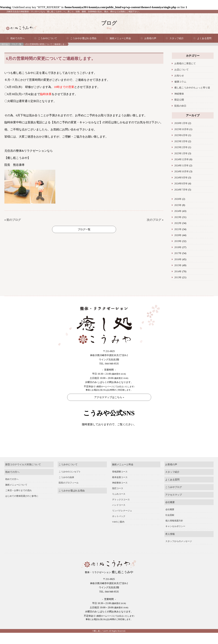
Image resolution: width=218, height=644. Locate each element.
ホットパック (119, 528)
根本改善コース (120, 488)
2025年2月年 (181, 147)
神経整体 (179, 94)
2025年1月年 (181, 153)
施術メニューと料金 (120, 38)
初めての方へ (17, 38)
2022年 (178, 223)
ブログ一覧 (16, 44)
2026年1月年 (181, 123)
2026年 (178, 199)
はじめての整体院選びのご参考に (22, 507)
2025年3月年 (181, 141)
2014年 (178, 271)
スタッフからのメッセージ (179, 553)
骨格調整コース (120, 483)
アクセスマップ (174, 506)
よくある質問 (204, 38)
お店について (182, 70)
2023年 (178, 217)
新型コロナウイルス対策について (23, 475)
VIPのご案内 (118, 533)
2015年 (178, 265)
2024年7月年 (181, 190)
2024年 (178, 211)
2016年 (178, 259)
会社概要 (170, 513)
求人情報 (170, 545)
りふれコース (119, 505)
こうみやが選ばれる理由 (83, 38)
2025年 (178, 205)
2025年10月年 (182, 129)
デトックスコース (121, 511)
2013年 (178, 277)
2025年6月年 (181, 135)
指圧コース (118, 500)
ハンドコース (119, 516)
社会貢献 (170, 526)
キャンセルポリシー (175, 537)
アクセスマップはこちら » (109, 397)
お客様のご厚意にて (185, 63)
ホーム (5, 44)
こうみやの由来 (66, 488)
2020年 (178, 235)
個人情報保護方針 (174, 532)
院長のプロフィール (69, 494)
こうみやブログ (174, 498)
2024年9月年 (181, 178)
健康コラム (180, 82)
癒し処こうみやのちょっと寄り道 (192, 88)
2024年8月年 (181, 183)
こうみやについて (48, 38)
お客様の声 (150, 38)
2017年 (178, 253)
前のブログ (14, 220)
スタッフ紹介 (177, 38)
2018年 (178, 247)
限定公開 (179, 100)
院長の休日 (180, 106)
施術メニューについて (16, 496)
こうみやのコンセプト (70, 483)
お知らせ (179, 76)
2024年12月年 (182, 159)
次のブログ (154, 220)
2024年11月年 (182, 165)
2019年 (178, 241)
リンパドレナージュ (122, 522)
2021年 (178, 229)
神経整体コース (120, 494)
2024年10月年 (182, 171)
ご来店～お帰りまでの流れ (18, 502)
